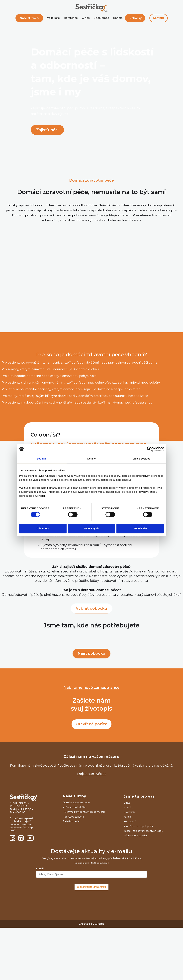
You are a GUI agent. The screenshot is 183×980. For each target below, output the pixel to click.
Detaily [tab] (91, 459)
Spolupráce (101, 18)
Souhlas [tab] (42, 459)
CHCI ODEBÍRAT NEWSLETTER (91, 887)
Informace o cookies (136, 836)
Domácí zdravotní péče (76, 803)
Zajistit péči (47, 130)
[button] (29, 18)
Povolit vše (140, 528)
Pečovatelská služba (74, 807)
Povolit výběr (91, 528)
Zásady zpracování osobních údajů (143, 831)
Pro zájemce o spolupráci (138, 826)
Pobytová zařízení (73, 817)
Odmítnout (43, 528)
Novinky (128, 807)
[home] (91, 8)
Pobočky (136, 18)
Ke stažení (130, 822)
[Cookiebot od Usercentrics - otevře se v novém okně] (149, 449)
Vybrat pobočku (91, 608)
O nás (86, 18)
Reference (71, 18)
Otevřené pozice (91, 724)
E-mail (40, 868)
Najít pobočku (91, 653)
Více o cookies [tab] (141, 459)
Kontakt (159, 18)
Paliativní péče (71, 821)
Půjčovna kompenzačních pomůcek (84, 812)
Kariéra (118, 18)
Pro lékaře (53, 18)
